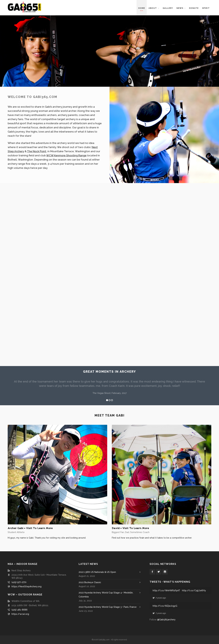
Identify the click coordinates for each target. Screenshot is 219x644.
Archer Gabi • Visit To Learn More (30, 528)
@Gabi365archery (166, 620)
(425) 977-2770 (19, 582)
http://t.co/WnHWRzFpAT (166, 590)
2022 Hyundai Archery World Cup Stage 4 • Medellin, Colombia (106, 595)
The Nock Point (39, 149)
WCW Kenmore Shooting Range (65, 153)
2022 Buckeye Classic (90, 582)
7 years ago (159, 598)
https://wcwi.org (20, 614)
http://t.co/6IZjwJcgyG (165, 606)
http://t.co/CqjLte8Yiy (194, 590)
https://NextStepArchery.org (26, 587)
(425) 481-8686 (20, 610)
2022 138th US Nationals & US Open (97, 572)
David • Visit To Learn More (130, 528)
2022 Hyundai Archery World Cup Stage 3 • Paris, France (108, 607)
